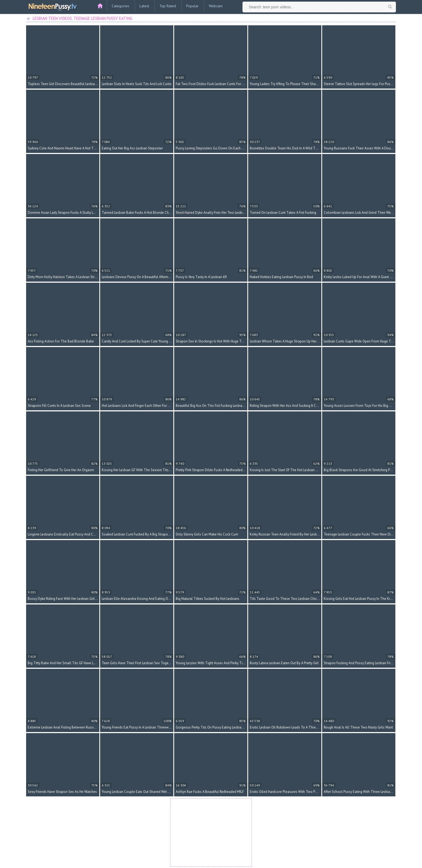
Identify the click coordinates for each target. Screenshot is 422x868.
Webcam (216, 6)
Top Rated (168, 6)
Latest (144, 6)
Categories (120, 6)
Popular (192, 6)
